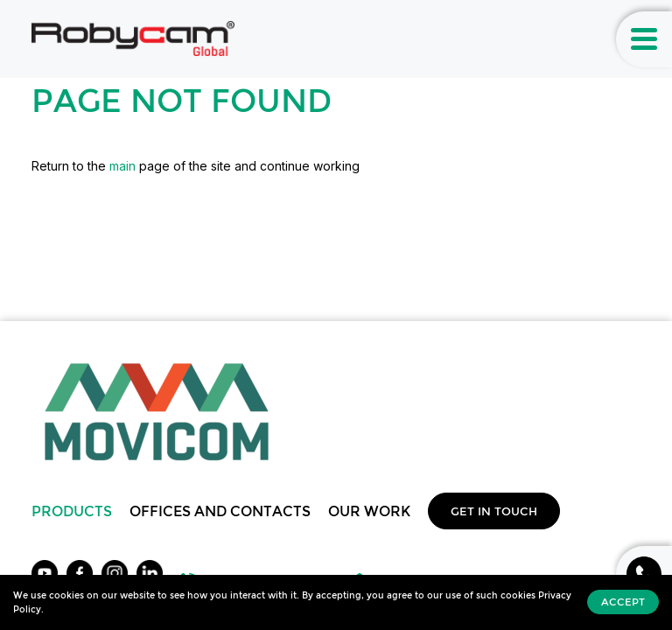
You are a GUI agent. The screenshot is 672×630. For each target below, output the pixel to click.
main (122, 166)
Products (72, 511)
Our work (369, 511)
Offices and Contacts (220, 511)
